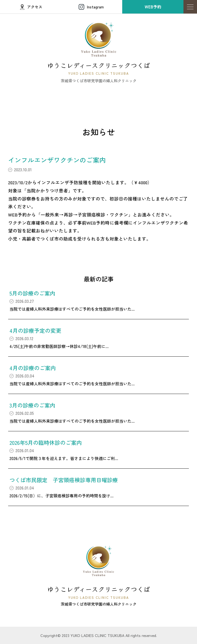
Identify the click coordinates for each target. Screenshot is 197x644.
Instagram (91, 7)
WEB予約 (153, 7)
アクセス (31, 7)
